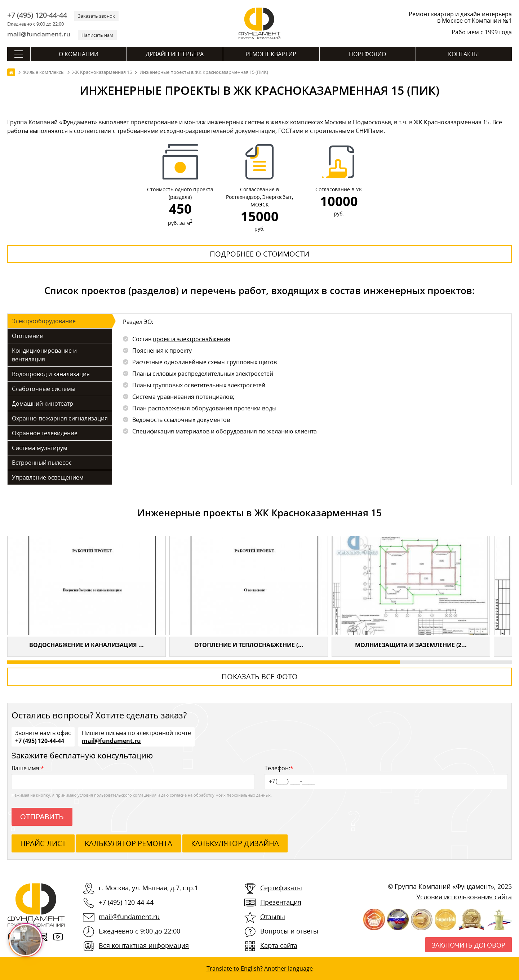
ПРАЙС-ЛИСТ (43, 843)
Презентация (281, 902)
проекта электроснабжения (192, 339)
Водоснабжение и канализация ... (86, 645)
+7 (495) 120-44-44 (37, 15)
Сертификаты (281, 888)
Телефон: (386, 777)
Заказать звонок (96, 16)
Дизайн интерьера (175, 54)
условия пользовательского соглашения (117, 795)
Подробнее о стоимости (259, 254)
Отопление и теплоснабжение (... (249, 645)
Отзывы (273, 917)
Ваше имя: (133, 777)
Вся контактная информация (144, 945)
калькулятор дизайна (235, 843)
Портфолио (367, 54)
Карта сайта (279, 945)
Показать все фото (260, 676)
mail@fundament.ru (39, 34)
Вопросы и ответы (289, 931)
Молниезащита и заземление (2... (411, 645)
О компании (79, 54)
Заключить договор (469, 945)
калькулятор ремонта (128, 843)
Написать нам (97, 35)
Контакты (463, 54)
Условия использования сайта (464, 897)
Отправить (42, 817)
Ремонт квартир (271, 54)
